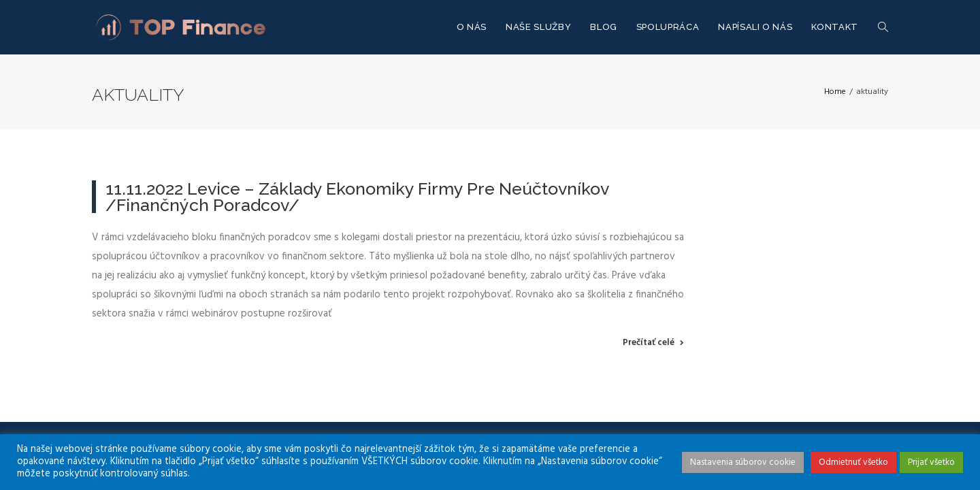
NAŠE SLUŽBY (538, 27)
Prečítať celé (649, 343)
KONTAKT (835, 27)
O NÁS (472, 27)
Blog (604, 27)
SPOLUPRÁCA (668, 27)
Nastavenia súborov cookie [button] (743, 462)
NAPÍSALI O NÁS (755, 27)
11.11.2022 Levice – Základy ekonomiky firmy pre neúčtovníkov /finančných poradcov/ (357, 197)
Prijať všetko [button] (931, 462)
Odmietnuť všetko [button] (853, 462)
